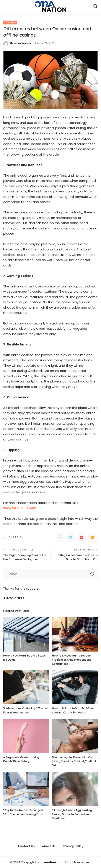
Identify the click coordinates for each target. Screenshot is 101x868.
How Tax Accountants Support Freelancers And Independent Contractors (72, 660)
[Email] (92, 537)
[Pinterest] (81, 537)
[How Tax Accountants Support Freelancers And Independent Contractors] (75, 634)
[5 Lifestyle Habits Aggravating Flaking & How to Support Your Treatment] (75, 789)
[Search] (95, 6)
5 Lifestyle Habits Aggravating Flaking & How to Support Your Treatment (72, 814)
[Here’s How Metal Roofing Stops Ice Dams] (26, 634)
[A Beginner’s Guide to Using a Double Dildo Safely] (26, 736)
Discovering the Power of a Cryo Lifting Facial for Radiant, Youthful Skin (74, 761)
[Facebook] (60, 537)
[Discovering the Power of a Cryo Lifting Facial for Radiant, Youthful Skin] (75, 736)
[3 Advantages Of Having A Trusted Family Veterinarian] (26, 687)
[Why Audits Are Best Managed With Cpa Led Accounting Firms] (26, 789)
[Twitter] (71, 537)
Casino (10, 22)
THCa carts (14, 598)
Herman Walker (21, 43)
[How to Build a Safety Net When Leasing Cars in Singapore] (75, 687)
